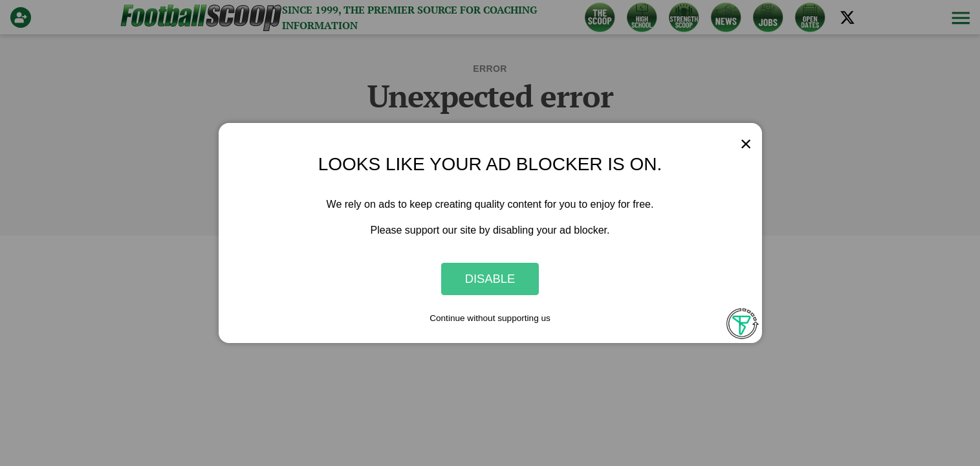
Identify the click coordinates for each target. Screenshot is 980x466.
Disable (490, 279)
